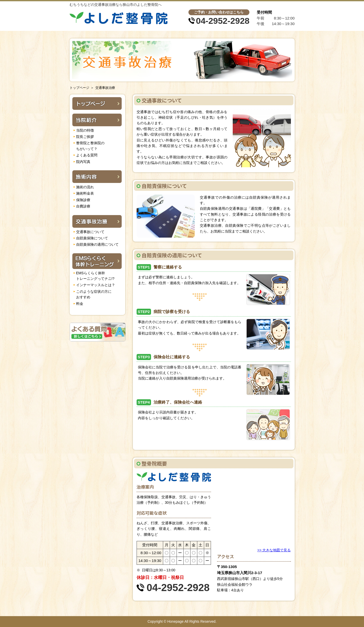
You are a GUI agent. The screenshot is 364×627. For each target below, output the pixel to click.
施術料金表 (85, 193)
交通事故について (90, 232)
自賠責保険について (92, 238)
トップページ (79, 88)
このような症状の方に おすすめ (94, 294)
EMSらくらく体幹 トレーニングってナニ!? (95, 276)
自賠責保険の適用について (97, 244)
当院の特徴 (85, 130)
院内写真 (83, 162)
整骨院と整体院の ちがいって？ (90, 146)
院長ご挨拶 (85, 137)
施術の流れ (85, 187)
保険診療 (83, 200)
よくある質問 (87, 155)
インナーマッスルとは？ (96, 285)
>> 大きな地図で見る (274, 550)
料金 (80, 304)
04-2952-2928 (223, 21)
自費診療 (83, 206)
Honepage (175, 621)
